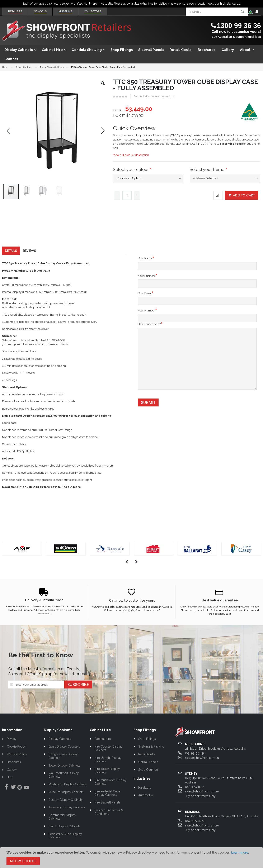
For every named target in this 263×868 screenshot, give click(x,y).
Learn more (240, 853)
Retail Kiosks (147, 755)
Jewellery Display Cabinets (67, 808)
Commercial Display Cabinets (62, 818)
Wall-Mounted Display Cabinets (64, 776)
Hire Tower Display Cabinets (107, 772)
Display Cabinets (24, 67)
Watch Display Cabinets (64, 827)
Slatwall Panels (148, 763)
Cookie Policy (16, 747)
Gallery (12, 771)
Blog (10, 778)
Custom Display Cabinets (65, 801)
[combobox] (217, 12)
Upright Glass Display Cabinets (63, 757)
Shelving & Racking (151, 747)
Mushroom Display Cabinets (68, 785)
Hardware (145, 788)
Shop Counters (148, 771)
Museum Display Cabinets (66, 793)
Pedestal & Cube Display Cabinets (65, 837)
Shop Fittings (147, 740)
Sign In (257, 12)
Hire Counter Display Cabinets (109, 749)
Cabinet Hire (103, 740)
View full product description (131, 155)
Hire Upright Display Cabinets (108, 760)
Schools (40, 11)
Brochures (14, 763)
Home (5, 67)
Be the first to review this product (154, 96)
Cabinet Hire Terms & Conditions (109, 813)
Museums (65, 11)
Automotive (146, 796)
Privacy (12, 740)
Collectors (93, 11)
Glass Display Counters (64, 747)
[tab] (11, 252)
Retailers (15, 11)
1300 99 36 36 (239, 26)
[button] (103, 86)
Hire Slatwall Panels (107, 803)
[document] (131, 858)
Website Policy (17, 755)
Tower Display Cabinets (52, 67)
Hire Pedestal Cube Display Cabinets (107, 794)
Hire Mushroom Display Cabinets (111, 783)
